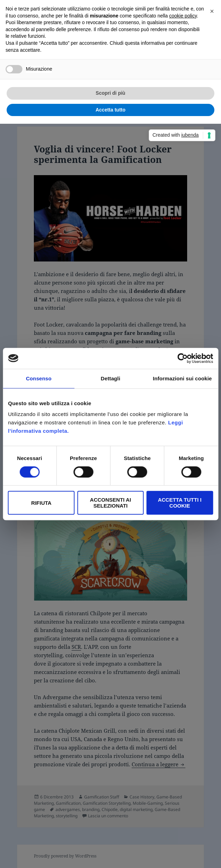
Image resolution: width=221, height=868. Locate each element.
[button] (212, 11)
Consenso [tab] (39, 378)
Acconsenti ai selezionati (111, 503)
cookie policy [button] (183, 16)
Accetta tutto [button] (111, 110)
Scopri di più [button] (110, 93)
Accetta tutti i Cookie (180, 503)
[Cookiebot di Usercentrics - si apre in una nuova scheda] (182, 358)
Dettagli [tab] (111, 378)
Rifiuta (41, 503)
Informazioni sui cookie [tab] (182, 378)
